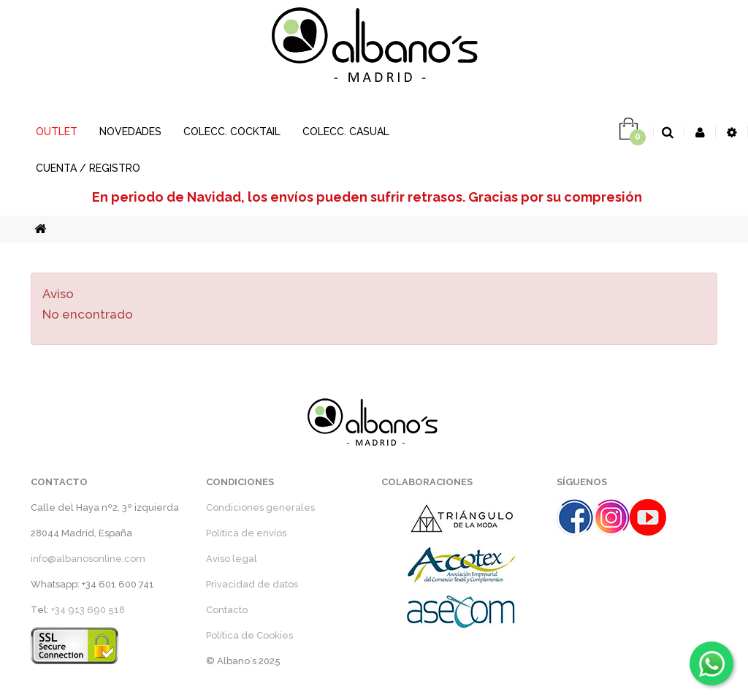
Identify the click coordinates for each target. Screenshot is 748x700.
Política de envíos (246, 533)
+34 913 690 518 (88, 610)
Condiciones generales (260, 507)
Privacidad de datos (252, 584)
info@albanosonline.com (88, 559)
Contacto (227, 610)
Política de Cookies (249, 635)
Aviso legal (232, 559)
